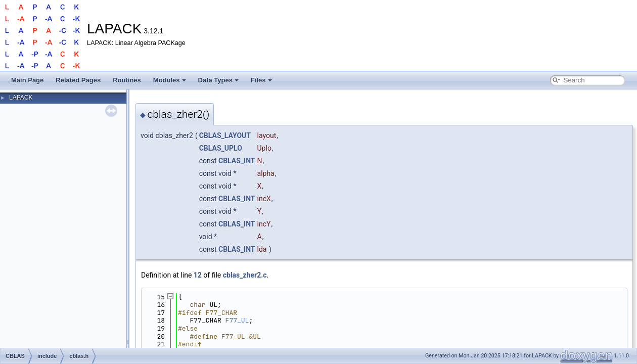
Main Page (27, 80)
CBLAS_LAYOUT (225, 135)
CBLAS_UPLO (221, 148)
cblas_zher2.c (245, 275)
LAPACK (21, 98)
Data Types (218, 80)
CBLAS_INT (237, 161)
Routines (127, 80)
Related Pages (78, 80)
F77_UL (237, 320)
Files (261, 80)
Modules (170, 80)
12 (198, 275)
